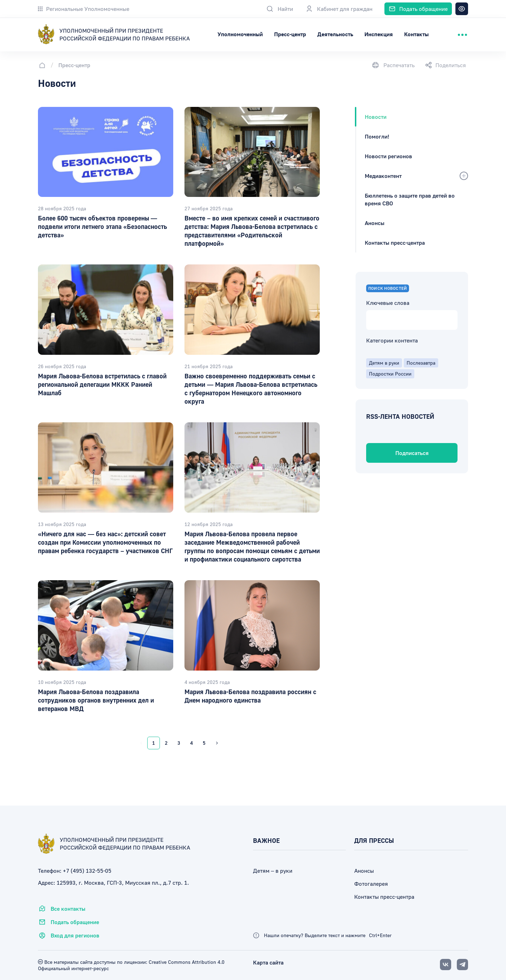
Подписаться (412, 453)
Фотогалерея (371, 884)
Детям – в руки (273, 871)
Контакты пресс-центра (395, 243)
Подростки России (390, 374)
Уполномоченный (280, 34)
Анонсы (375, 223)
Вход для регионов (69, 935)
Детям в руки (384, 363)
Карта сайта (268, 962)
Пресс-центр (329, 34)
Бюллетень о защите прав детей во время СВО (410, 199)
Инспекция (418, 34)
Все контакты (62, 909)
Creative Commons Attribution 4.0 (186, 962)
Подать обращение (69, 922)
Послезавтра (421, 363)
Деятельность (375, 34)
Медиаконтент (383, 176)
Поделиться (446, 65)
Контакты (456, 34)
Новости (376, 117)
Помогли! (377, 136)
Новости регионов (388, 156)
